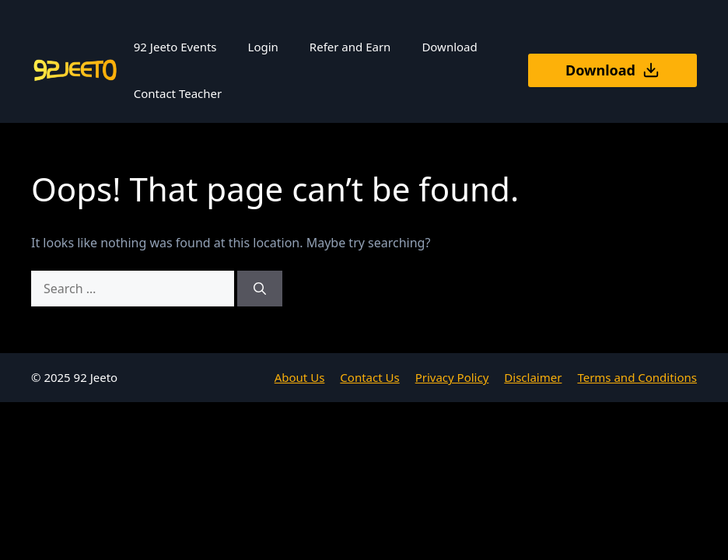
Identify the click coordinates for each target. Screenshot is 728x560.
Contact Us (369, 377)
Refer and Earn (350, 47)
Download (449, 47)
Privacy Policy (452, 377)
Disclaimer (533, 377)
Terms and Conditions (637, 377)
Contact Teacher (178, 93)
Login (263, 47)
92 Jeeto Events (175, 47)
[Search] (260, 289)
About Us (300, 377)
